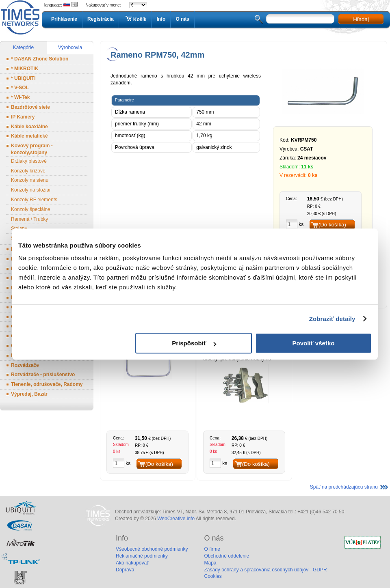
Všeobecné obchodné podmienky (152, 549)
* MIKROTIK (25, 69)
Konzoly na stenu (30, 180)
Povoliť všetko (314, 343)
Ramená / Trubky (29, 219)
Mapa (210, 563)
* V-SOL (20, 88)
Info (161, 19)
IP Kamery (23, 117)
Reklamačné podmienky (142, 556)
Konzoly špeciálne (31, 209)
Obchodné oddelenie (226, 556)
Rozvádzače (25, 365)
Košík (135, 19)
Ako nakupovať (132, 563)
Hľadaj (361, 19)
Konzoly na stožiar (31, 190)
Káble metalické (29, 136)
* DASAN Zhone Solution (40, 59)
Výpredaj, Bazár (29, 394)
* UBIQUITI (23, 78)
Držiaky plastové (29, 161)
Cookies (213, 576)
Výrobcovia (70, 47)
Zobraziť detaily (332, 319)
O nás (182, 19)
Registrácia (101, 19)
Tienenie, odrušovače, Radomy (47, 384)
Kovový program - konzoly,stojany (32, 149)
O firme (212, 549)
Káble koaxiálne (29, 127)
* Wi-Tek (20, 97)
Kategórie (23, 47)
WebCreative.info (176, 519)
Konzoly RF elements (34, 200)
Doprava (125, 570)
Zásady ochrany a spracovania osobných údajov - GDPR (265, 570)
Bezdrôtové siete (30, 107)
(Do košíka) (332, 225)
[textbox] (300, 19)
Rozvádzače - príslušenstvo (43, 375)
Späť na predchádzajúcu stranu (344, 487)
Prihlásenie (64, 19)
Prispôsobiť (194, 343)
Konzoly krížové (28, 171)
